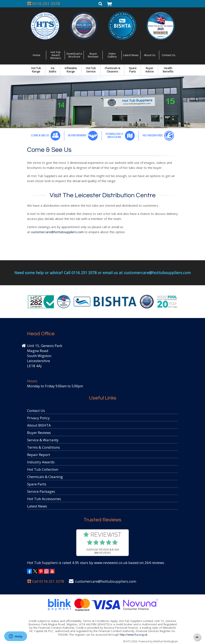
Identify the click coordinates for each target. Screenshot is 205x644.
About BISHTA (39, 425)
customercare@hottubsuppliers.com (57, 232)
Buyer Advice (150, 70)
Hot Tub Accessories (44, 499)
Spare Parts (133, 70)
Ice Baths (53, 70)
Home (37, 55)
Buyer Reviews (93, 55)
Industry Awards (41, 462)
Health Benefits (168, 70)
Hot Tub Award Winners (56, 55)
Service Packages (41, 491)
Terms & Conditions (43, 447)
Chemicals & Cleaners (112, 70)
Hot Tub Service (91, 70)
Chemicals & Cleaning (45, 477)
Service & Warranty (43, 440)
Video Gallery (112, 55)
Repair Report (39, 455)
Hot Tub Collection (43, 469)
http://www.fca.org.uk (134, 635)
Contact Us (169, 55)
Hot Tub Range (36, 70)
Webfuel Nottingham (166, 641)
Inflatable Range (71, 70)
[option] (102, 102)
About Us (150, 55)
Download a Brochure (74, 55)
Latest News (131, 55)
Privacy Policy (38, 418)
